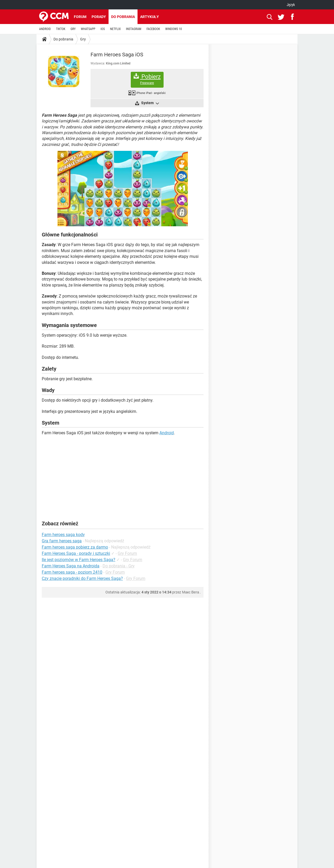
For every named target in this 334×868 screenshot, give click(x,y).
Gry (83, 39)
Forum (80, 17)
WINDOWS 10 (174, 29)
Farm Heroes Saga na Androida (71, 566)
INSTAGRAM (134, 29)
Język (291, 5)
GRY (73, 29)
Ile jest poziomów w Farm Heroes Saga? (79, 560)
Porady (99, 17)
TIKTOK (61, 29)
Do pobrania (123, 17)
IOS (103, 29)
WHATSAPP (88, 29)
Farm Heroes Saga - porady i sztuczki (76, 553)
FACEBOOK (153, 29)
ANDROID (45, 29)
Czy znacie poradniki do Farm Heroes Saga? (82, 578)
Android (167, 433)
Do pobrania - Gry (119, 566)
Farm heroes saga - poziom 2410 (72, 572)
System (150, 103)
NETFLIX (115, 29)
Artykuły (150, 17)
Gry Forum (127, 553)
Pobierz (147, 79)
